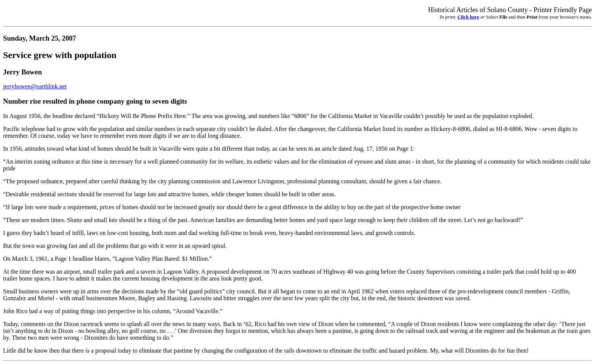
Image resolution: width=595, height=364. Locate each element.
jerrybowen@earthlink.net (35, 86)
